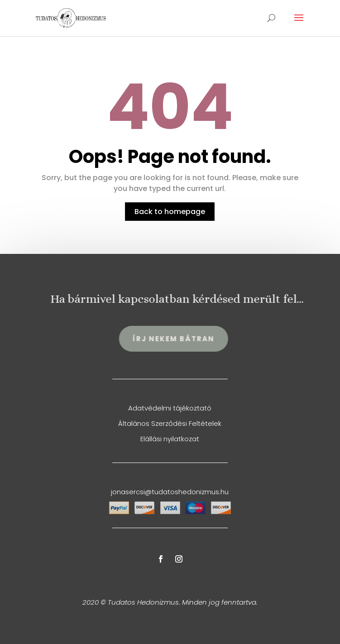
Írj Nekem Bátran (181, 339)
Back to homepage (170, 212)
